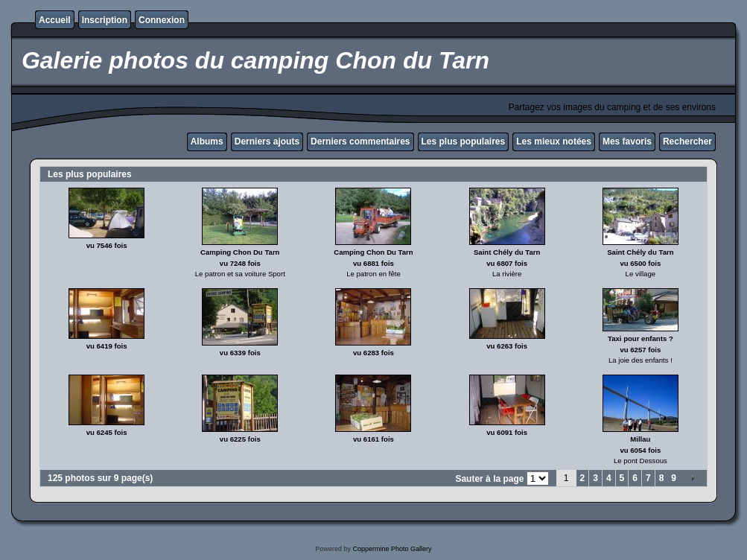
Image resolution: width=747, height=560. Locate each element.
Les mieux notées (554, 141)
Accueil (55, 20)
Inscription (105, 20)
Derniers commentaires (360, 141)
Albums (207, 141)
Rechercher (687, 141)
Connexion (162, 20)
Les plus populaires (464, 141)
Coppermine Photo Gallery (392, 549)
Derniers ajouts (267, 141)
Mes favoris (627, 141)
